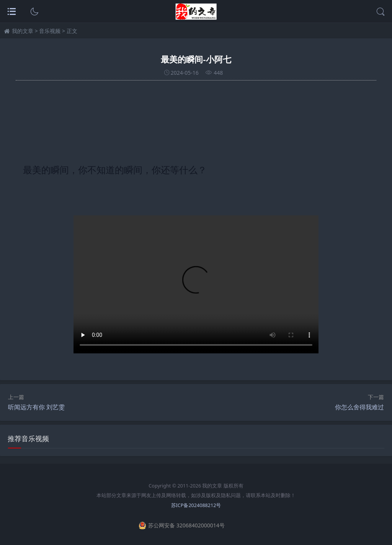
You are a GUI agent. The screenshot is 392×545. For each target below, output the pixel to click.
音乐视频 (50, 31)
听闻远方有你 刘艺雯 (36, 407)
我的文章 (23, 31)
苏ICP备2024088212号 (196, 505)
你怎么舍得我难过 (359, 407)
